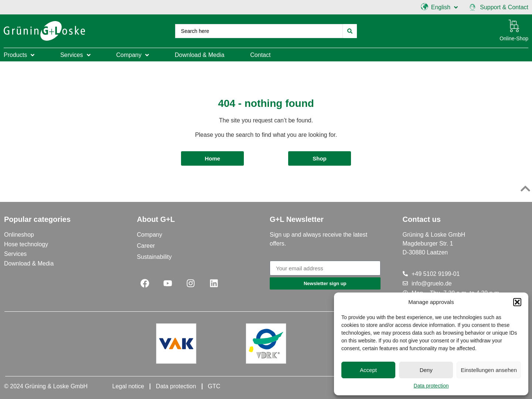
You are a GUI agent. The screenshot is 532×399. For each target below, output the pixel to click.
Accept (368, 370)
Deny (426, 370)
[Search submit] (350, 31)
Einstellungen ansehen (489, 370)
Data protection (431, 386)
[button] (517, 302)
